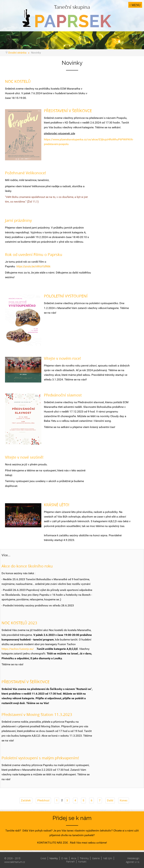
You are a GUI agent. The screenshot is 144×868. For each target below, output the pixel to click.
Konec (124, 800)
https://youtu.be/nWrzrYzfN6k (33, 266)
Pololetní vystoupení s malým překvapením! (40, 758)
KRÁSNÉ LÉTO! (57, 505)
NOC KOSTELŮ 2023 (19, 623)
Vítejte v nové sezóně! (24, 457)
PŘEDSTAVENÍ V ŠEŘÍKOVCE (68, 111)
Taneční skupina (72, 15)
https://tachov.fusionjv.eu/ (18, 649)
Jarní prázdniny (18, 220)
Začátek (26, 800)
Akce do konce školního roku (27, 566)
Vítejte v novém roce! (62, 358)
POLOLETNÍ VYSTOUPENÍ (66, 296)
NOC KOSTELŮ (18, 81)
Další (110, 800)
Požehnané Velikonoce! (25, 173)
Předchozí (43, 800)
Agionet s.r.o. (133, 862)
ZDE (65, 843)
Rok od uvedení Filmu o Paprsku (34, 254)
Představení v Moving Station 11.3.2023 (37, 714)
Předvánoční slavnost (63, 395)
